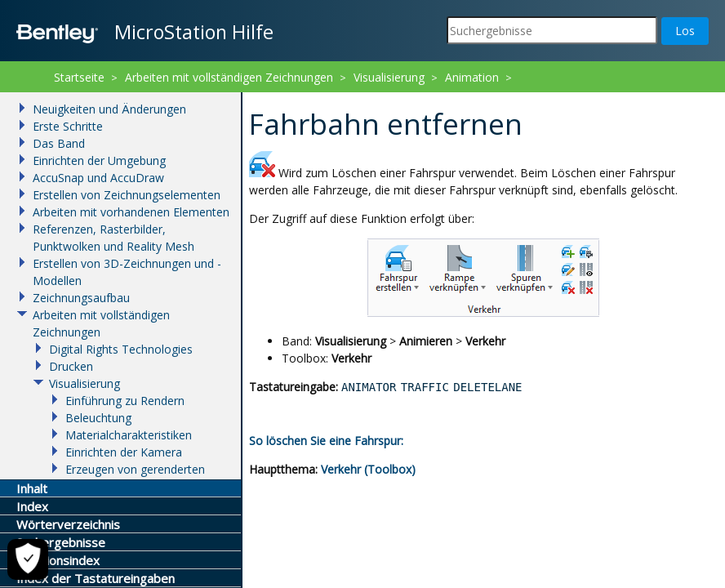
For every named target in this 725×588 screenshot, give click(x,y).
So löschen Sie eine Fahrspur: (326, 441)
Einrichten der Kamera (124, 452)
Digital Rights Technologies (121, 349)
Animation (472, 77)
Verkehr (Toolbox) (368, 469)
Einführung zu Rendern (125, 401)
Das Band (59, 143)
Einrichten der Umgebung (99, 160)
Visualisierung (389, 77)
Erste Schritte (68, 126)
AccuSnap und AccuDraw (98, 178)
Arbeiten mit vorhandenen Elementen (131, 212)
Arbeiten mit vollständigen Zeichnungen (229, 77)
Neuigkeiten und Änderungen (109, 109)
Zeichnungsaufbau (81, 298)
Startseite (79, 77)
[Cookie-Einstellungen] (28, 559)
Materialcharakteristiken (129, 435)
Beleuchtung (98, 418)
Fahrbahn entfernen (321, 98)
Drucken (71, 366)
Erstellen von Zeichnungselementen (127, 195)
